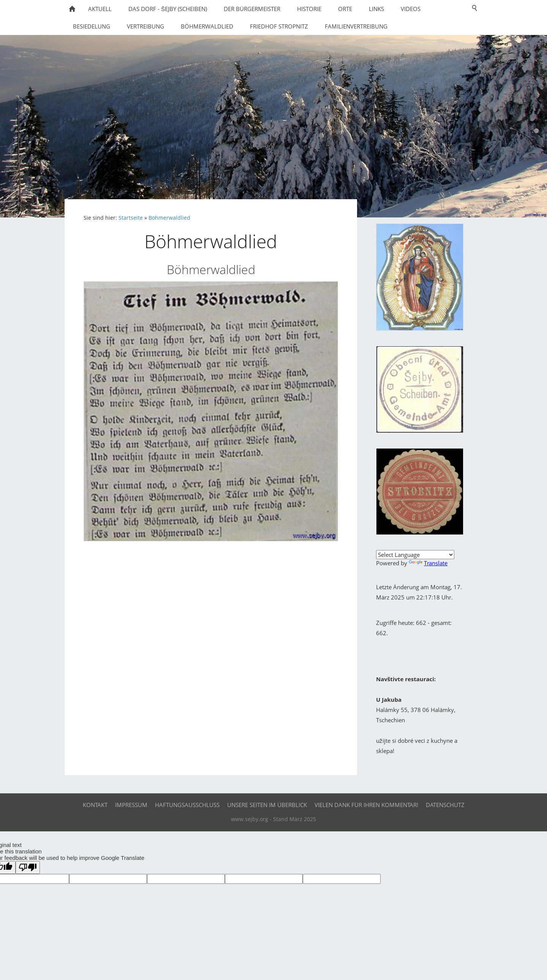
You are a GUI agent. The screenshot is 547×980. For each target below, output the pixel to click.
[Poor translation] (28, 867)
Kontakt (95, 805)
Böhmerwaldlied (169, 218)
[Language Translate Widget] (415, 555)
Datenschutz (445, 805)
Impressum (131, 805)
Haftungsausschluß (187, 805)
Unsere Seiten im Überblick (267, 805)
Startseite (131, 218)
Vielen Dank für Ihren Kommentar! (366, 805)
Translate (428, 563)
